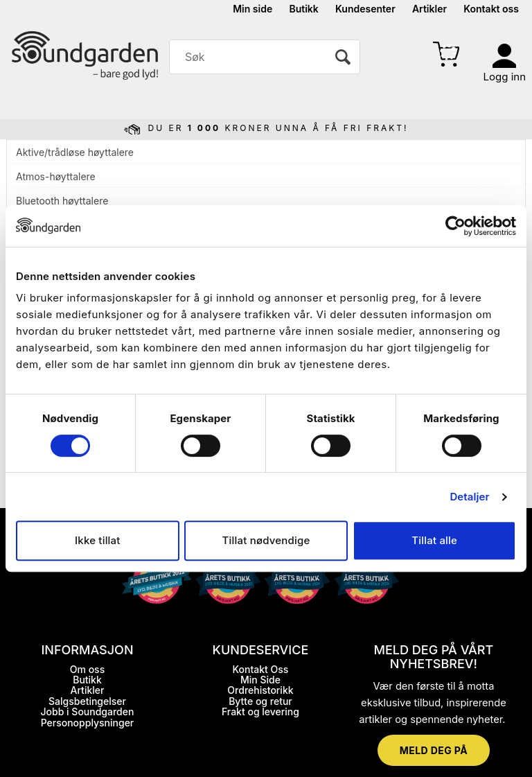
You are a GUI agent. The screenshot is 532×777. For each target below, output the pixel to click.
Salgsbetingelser (87, 701)
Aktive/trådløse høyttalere (75, 152)
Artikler (429, 9)
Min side (252, 9)
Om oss (87, 669)
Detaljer (469, 497)
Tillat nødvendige (266, 540)
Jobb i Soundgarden (88, 711)
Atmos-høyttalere (56, 176)
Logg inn (505, 77)
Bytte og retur (260, 701)
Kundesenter (365, 9)
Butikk (303, 9)
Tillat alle (434, 540)
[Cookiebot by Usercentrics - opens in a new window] (455, 226)
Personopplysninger (88, 723)
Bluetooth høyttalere (62, 201)
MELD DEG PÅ (434, 750)
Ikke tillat (98, 540)
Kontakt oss (491, 9)
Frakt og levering (260, 711)
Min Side (260, 680)
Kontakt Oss (261, 669)
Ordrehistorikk (260, 690)
